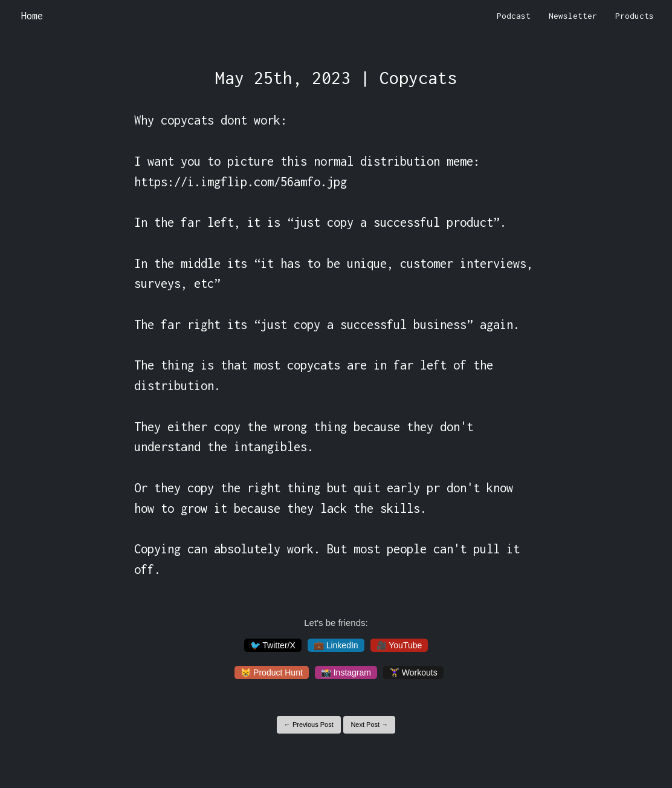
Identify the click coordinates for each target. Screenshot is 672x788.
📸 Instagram (346, 672)
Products (635, 16)
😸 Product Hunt (272, 672)
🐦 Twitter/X (273, 645)
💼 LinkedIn (336, 645)
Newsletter (573, 16)
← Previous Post (309, 725)
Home (32, 16)
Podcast (514, 16)
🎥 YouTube (399, 645)
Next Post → (369, 725)
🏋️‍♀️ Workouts (413, 672)
